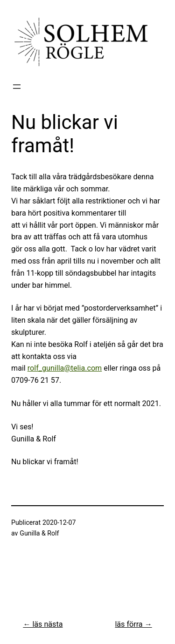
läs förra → (133, 624)
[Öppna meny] (17, 87)
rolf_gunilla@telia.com (65, 368)
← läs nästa (43, 624)
